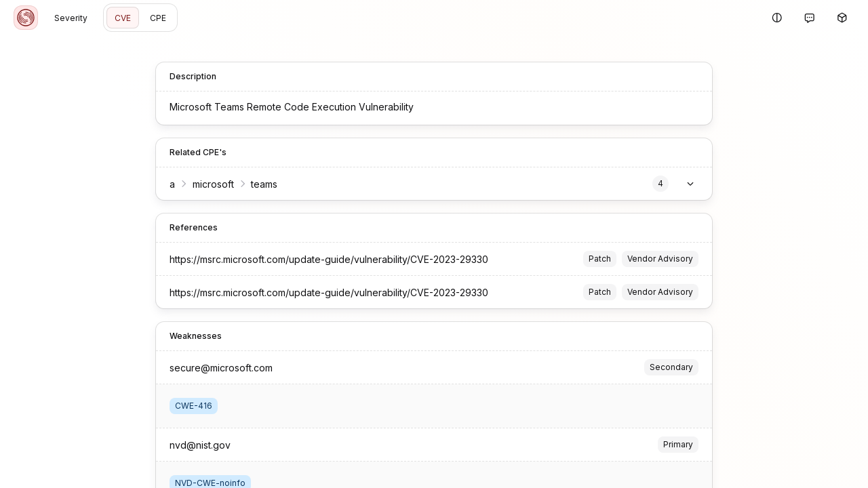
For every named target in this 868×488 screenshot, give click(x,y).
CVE (123, 18)
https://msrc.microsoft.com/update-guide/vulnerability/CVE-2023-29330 (329, 259)
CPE (158, 18)
